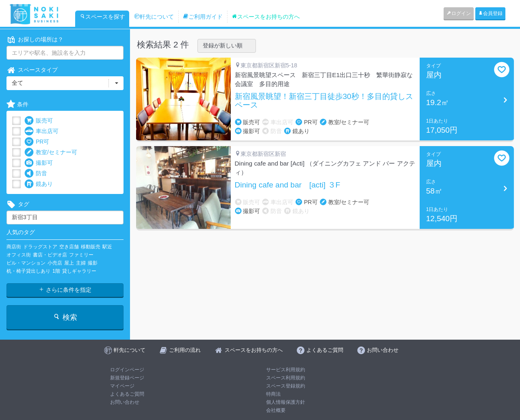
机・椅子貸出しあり (28, 271)
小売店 (55, 263)
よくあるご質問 (127, 394)
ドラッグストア (40, 247)
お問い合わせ (125, 402)
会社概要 (276, 410)
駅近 (107, 247)
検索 (65, 317)
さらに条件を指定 (65, 290)
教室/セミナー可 (51, 152)
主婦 (81, 263)
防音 (36, 173)
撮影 (93, 263)
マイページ (122, 386)
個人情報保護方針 (286, 402)
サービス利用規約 (286, 370)
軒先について (154, 17)
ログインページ (127, 370)
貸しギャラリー (79, 271)
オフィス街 (19, 255)
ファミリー (81, 255)
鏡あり (39, 184)
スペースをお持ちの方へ (266, 17)
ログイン (459, 13)
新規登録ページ (127, 378)
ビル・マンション (26, 263)
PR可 (37, 142)
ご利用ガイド (203, 17)
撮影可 (39, 163)
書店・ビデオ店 (50, 255)
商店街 (14, 247)
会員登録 (490, 13)
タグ (18, 204)
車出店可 (41, 131)
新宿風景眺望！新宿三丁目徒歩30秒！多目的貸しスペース (324, 101)
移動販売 (91, 247)
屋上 (69, 263)
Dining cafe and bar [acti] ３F (288, 185)
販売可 (39, 121)
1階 (56, 271)
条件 (17, 104)
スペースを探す (102, 17)
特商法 (273, 394)
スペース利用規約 (286, 378)
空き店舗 (69, 247)
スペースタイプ (32, 70)
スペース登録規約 (286, 386)
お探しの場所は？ (35, 40)
